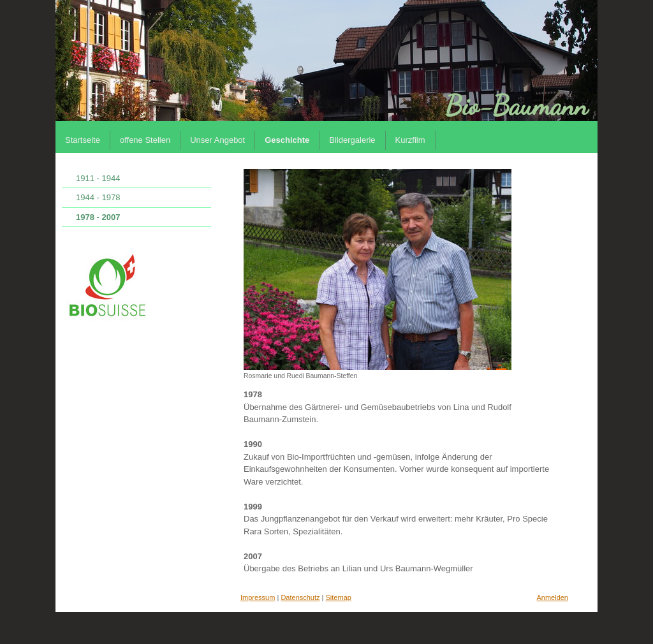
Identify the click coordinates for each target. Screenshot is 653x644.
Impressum (258, 597)
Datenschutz (300, 597)
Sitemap (339, 597)
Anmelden (552, 597)
